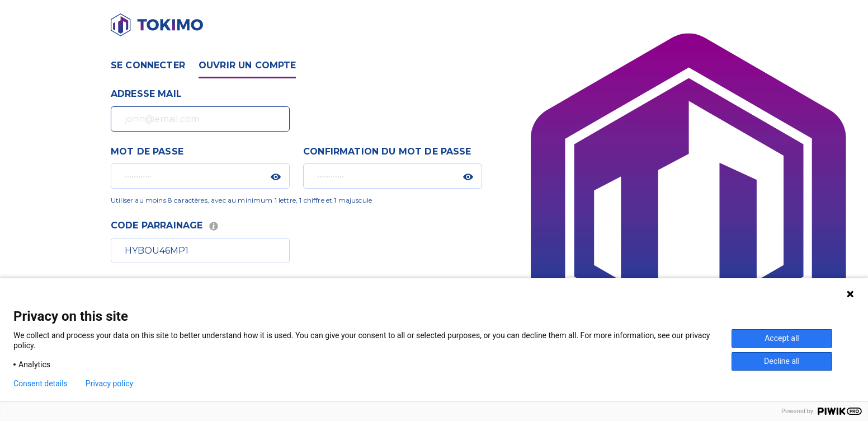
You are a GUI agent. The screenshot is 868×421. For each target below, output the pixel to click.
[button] (276, 177)
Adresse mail (146, 94)
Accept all (782, 338)
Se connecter (148, 65)
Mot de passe (147, 151)
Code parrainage (165, 225)
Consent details (41, 383)
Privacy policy (109, 383)
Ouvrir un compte (247, 65)
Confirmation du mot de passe (387, 151)
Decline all (782, 361)
